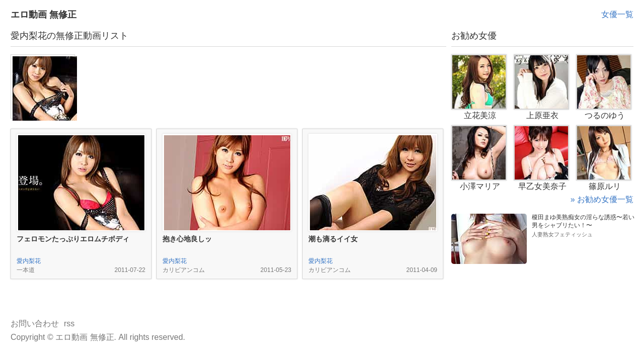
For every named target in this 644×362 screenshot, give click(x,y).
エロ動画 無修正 (44, 15)
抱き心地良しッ (187, 239)
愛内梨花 (29, 261)
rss (69, 324)
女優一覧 (617, 14)
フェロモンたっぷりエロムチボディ (73, 239)
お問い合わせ (35, 324)
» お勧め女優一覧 (602, 199)
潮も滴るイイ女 (333, 239)
